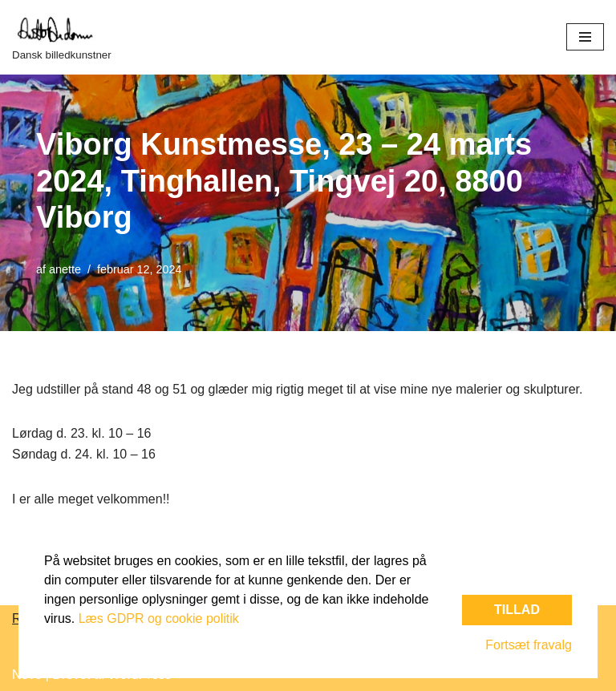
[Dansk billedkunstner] (62, 37)
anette (65, 269)
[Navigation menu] (585, 37)
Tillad (517, 610)
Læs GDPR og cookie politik (159, 618)
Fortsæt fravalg (529, 645)
